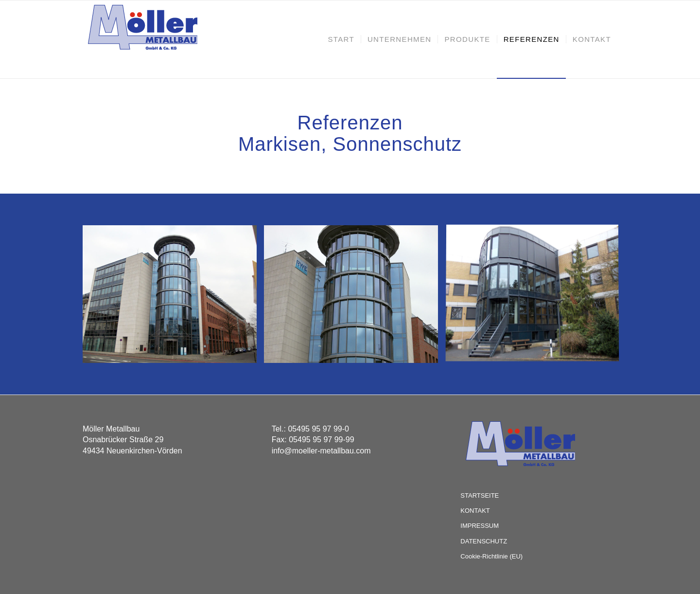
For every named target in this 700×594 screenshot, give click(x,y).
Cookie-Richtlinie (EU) (491, 556)
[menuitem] (341, 39)
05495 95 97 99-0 (318, 429)
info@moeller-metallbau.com (321, 451)
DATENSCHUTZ (484, 541)
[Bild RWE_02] (355, 298)
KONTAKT (475, 511)
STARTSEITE (480, 495)
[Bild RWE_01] (173, 298)
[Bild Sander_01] (536, 298)
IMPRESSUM (480, 526)
